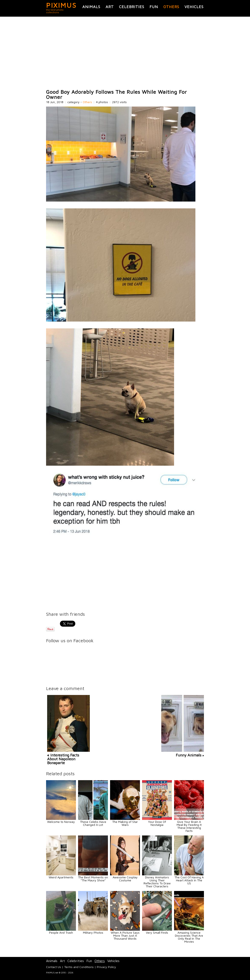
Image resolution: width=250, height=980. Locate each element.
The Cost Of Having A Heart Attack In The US (189, 880)
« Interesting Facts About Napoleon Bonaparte (63, 759)
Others (171, 7)
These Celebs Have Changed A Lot (93, 823)
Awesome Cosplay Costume (125, 879)
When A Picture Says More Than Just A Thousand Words (125, 935)
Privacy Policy (106, 967)
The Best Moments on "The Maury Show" (93, 879)
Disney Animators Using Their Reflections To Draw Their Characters (157, 882)
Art (110, 7)
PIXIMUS (61, 5)
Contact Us (54, 967)
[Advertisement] (125, 53)
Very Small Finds (157, 932)
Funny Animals (189, 755)
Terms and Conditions (79, 967)
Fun (154, 7)
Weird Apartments (61, 877)
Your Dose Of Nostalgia (157, 823)
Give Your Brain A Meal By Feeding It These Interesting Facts (189, 826)
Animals (91, 7)
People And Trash (61, 932)
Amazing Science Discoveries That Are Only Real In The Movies (189, 937)
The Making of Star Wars (125, 823)
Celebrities (132, 7)
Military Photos (93, 932)
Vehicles (194, 7)
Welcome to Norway (61, 822)
